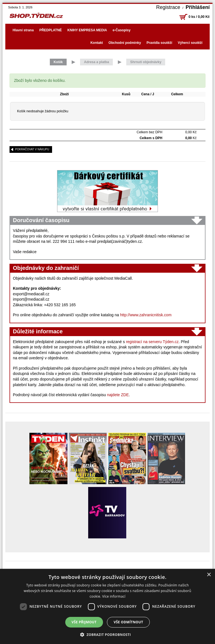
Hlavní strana (23, 30)
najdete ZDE (118, 395)
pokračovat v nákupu (32, 149)
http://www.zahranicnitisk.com (146, 315)
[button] (108, 635)
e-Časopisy (121, 30)
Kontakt (97, 43)
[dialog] (107, 606)
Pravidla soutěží (159, 43)
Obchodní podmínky (125, 43)
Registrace (168, 7)
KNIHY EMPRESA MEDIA (87, 30)
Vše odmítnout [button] (128, 622)
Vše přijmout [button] (84, 622)
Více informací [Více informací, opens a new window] (114, 596)
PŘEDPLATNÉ (50, 30)
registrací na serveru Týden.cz (152, 342)
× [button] (209, 575)
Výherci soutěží (190, 43)
